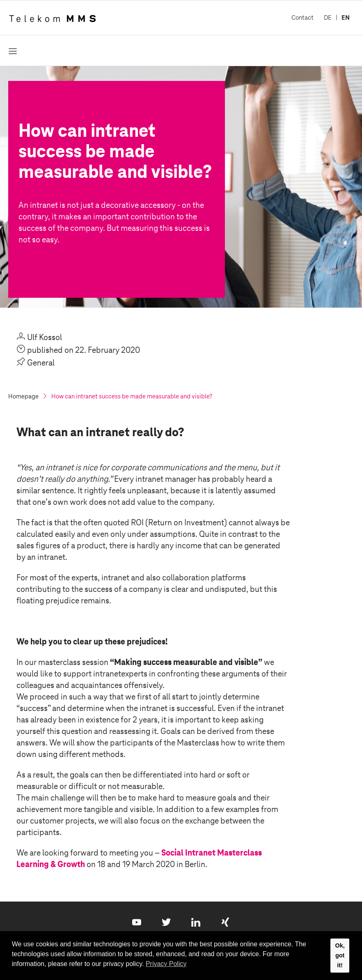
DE (328, 17)
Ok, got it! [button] (340, 955)
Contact (302, 17)
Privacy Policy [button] (166, 964)
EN (346, 17)
